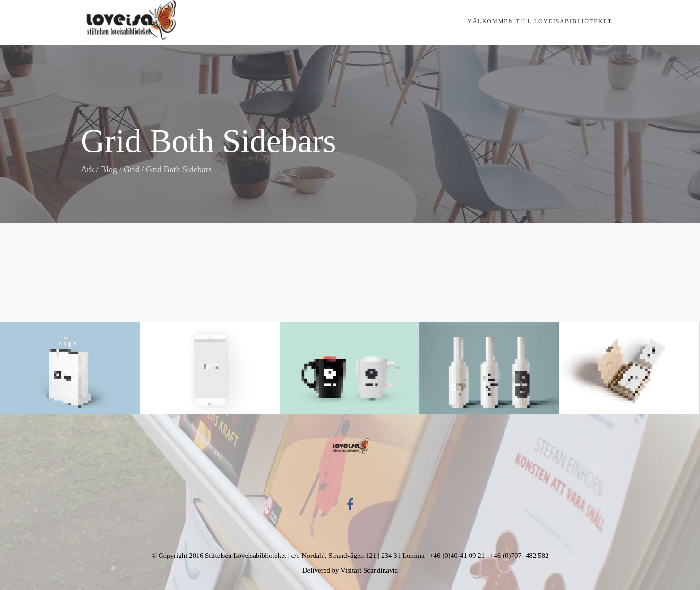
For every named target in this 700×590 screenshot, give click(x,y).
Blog (109, 169)
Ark (87, 169)
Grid (132, 169)
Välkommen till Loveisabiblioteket (540, 21)
